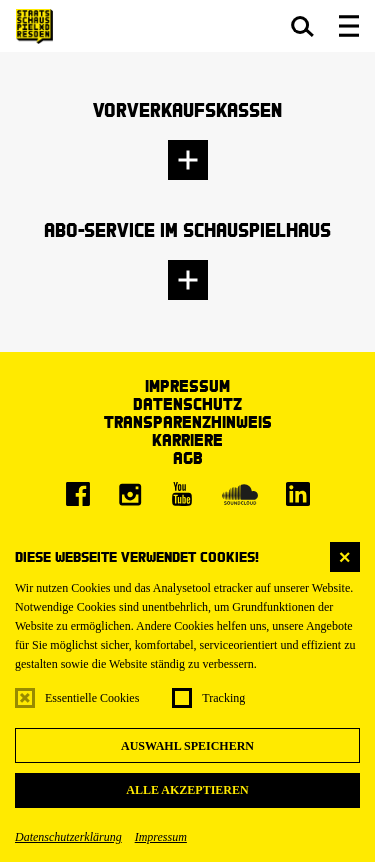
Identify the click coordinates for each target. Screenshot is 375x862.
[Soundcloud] (240, 494)
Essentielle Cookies (92, 698)
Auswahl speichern (187, 746)
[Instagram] (130, 494)
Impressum (161, 837)
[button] (302, 26)
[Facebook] (78, 494)
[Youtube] (182, 494)
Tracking (223, 698)
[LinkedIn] (298, 494)
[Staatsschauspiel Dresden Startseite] (34, 26)
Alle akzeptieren (187, 790)
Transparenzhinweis (188, 421)
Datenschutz (187, 403)
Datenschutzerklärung (68, 837)
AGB (188, 457)
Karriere (187, 439)
